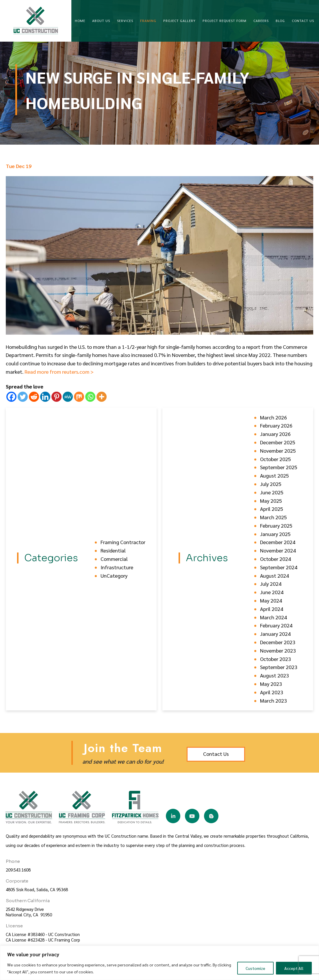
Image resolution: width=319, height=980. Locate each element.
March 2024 (273, 617)
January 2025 (275, 534)
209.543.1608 (18, 870)
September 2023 (279, 667)
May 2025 (271, 501)
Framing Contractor (123, 542)
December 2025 (278, 442)
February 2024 (276, 625)
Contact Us (303, 21)
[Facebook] (11, 397)
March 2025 (273, 517)
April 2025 (272, 509)
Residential (113, 550)
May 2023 (271, 684)
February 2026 (276, 425)
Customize (255, 968)
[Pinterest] (56, 397)
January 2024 (275, 634)
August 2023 (275, 675)
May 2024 (271, 600)
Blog (280, 21)
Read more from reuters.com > (59, 372)
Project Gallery (179, 21)
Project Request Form (225, 21)
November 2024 (278, 550)
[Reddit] (34, 397)
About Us (101, 21)
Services (125, 21)
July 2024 (271, 584)
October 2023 (276, 659)
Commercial (114, 559)
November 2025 (278, 451)
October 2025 (276, 459)
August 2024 (275, 575)
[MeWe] (68, 397)
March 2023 (273, 700)
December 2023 (278, 642)
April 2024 (272, 609)
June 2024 (272, 592)
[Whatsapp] (90, 397)
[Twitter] (23, 397)
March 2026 (273, 417)
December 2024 (278, 542)
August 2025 (275, 475)
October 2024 (276, 559)
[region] (159, 963)
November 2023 (278, 650)
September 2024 (279, 567)
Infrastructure (117, 567)
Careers (261, 21)
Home (80, 21)
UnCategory (114, 575)
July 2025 (271, 484)
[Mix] (79, 397)
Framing (148, 21)
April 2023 (272, 692)
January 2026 (275, 434)
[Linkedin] (45, 397)
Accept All (294, 968)
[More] (102, 397)
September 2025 (279, 467)
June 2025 (272, 492)
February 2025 (276, 525)
